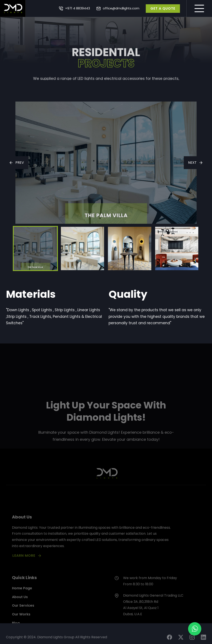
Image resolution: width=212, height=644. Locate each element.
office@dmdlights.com (121, 8)
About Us (20, 615)
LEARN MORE (24, 571)
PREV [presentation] (20, 163)
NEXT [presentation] (192, 163)
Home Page (22, 606)
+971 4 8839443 (78, 8)
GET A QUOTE (163, 8)
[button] (195, 629)
